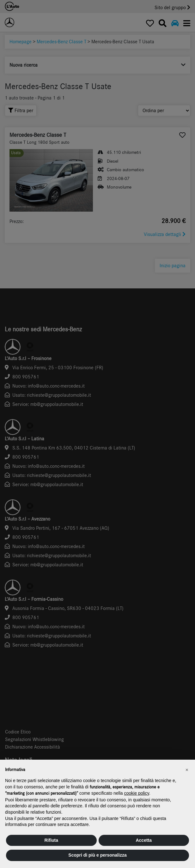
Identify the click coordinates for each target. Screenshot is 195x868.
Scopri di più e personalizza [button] (97, 855)
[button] (187, 770)
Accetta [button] (144, 840)
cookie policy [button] (137, 793)
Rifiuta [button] (51, 840)
